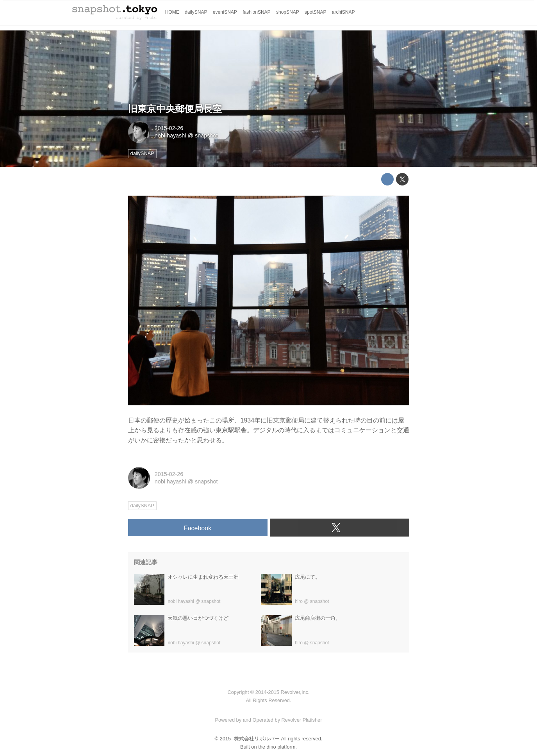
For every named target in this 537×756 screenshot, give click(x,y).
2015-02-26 (169, 128)
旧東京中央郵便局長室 (175, 109)
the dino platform (277, 747)
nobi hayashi (170, 136)
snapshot (206, 136)
